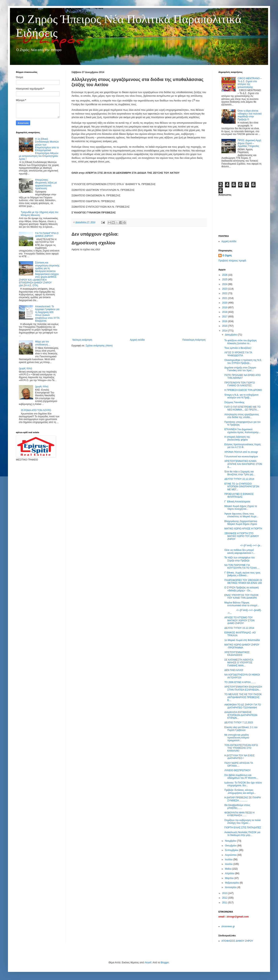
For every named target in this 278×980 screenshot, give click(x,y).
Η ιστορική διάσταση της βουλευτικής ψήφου (237, 438)
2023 (225, 289)
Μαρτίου (230, 878)
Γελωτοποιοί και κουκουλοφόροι (241, 457)
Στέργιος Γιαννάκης (234, 402)
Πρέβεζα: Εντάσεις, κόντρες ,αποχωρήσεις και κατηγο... (240, 791)
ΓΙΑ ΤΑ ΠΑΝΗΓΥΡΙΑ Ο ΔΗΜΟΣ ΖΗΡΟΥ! (47, 235)
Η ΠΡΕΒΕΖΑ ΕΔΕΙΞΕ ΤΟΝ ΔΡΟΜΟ (243, 390)
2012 (225, 898)
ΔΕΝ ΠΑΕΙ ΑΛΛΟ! (234, 670)
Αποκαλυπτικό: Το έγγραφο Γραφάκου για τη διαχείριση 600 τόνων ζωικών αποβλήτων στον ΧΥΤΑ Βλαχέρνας (47, 314)
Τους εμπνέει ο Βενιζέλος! (238, 348)
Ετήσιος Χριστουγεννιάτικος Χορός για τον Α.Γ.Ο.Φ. (243, 446)
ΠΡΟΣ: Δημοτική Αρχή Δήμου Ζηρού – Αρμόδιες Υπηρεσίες (249, 143)
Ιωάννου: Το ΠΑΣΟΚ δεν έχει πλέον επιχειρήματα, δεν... (243, 784)
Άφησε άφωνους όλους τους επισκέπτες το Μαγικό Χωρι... (241, 515)
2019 (225, 307)
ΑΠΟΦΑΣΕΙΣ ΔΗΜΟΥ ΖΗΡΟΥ (237, 941)
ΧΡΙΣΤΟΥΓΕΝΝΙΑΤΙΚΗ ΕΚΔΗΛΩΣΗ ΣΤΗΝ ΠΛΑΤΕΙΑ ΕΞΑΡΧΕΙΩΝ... (243, 688)
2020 (225, 303)
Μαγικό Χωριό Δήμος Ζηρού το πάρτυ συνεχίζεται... (241, 508)
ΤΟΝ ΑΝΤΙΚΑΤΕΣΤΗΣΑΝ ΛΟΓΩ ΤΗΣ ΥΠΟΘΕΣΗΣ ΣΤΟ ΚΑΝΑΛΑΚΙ (241, 748)
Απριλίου (230, 873)
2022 (225, 293)
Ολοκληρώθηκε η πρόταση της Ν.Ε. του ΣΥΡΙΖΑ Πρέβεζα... (243, 361)
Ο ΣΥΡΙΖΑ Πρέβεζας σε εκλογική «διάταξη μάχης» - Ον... (241, 589)
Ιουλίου (229, 860)
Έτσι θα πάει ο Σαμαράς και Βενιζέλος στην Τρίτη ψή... (240, 473)
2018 (225, 312)
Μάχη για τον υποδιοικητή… (43, 343)
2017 (225, 317)
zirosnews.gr (228, 926)
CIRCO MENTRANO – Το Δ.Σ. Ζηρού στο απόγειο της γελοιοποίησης (250, 83)
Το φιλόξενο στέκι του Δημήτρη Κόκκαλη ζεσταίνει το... (240, 342)
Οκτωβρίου (231, 846)
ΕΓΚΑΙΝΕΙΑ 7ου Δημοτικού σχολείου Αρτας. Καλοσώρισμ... (242, 431)
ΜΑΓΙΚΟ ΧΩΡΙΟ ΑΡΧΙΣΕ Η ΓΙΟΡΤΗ (243, 529)
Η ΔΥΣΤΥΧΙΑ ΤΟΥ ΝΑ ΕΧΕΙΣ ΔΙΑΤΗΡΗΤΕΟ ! (239, 757)
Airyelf (148, 963)
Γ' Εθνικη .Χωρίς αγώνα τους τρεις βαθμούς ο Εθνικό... (242, 574)
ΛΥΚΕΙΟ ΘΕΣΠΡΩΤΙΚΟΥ (238, 770)
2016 (225, 321)
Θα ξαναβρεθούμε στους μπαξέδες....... (237, 807)
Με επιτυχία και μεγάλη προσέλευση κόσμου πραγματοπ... (237, 738)
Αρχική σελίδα (137, 340)
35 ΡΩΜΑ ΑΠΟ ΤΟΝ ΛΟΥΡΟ (36, 410)
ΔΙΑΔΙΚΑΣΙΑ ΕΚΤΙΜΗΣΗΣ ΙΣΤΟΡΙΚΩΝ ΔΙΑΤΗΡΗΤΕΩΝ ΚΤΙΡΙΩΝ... (241, 715)
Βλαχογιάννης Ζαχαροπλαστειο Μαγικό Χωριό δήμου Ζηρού (241, 523)
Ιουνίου (229, 864)
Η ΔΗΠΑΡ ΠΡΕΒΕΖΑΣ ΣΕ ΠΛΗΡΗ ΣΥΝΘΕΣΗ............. (243, 799)
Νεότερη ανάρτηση (82, 340)
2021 (225, 298)
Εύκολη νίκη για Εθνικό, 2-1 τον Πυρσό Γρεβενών (241, 729)
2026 (225, 275)
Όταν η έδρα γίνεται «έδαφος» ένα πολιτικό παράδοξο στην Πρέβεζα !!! (250, 115)
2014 (225, 331)
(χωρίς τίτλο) (26, 368)
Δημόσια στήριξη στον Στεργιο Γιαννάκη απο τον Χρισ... (240, 369)
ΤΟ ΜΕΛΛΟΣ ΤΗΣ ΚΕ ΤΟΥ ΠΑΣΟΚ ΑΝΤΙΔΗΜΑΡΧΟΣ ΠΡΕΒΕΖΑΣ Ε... (243, 697)
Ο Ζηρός (227, 255)
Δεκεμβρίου (231, 335)
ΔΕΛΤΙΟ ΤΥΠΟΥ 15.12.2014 (239, 628)
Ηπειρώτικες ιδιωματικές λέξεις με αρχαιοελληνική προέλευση (46, 184)
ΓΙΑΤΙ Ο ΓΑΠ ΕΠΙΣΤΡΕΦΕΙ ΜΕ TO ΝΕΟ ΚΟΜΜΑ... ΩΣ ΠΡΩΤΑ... (242, 408)
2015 (225, 326)
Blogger (165, 963)
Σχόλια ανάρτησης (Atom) (99, 346)
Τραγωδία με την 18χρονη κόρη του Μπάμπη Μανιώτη (40, 214)
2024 (225, 284)
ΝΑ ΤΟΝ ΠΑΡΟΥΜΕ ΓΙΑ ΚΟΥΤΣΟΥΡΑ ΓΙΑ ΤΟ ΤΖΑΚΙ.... (242, 567)
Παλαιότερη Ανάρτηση (194, 340)
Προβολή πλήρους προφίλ (232, 261)
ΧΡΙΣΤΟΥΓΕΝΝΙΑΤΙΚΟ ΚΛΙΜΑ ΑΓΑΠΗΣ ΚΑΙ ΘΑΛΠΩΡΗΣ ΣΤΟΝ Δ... (243, 464)
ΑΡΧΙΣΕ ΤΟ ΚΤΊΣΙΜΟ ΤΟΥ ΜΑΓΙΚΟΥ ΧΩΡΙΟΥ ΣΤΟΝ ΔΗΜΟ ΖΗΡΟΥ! (239, 620)
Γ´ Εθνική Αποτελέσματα (237, 502)
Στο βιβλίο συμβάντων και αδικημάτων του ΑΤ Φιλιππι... (241, 777)
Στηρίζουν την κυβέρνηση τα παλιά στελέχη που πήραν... (243, 822)
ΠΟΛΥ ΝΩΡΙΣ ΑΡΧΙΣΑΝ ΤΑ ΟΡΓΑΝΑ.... (239, 764)
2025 (225, 279)
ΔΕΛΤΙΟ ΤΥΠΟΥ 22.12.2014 (239, 479)
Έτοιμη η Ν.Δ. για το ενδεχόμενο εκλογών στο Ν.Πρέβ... (241, 396)
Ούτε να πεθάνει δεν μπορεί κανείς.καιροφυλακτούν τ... (240, 551)
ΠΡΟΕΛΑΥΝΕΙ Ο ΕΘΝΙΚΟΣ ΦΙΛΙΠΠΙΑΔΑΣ (239, 495)
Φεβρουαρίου (232, 883)
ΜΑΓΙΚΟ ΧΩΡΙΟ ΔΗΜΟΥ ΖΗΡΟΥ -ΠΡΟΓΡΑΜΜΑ (242, 646)
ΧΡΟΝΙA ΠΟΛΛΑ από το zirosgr (241, 452)
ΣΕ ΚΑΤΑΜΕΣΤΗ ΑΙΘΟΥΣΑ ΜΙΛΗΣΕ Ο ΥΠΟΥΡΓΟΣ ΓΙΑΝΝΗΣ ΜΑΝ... (239, 663)
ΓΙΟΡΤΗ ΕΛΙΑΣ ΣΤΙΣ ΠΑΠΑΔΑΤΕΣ (243, 828)
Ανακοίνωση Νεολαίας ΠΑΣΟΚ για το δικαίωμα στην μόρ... (242, 834)
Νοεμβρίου (231, 841)
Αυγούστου (231, 855)
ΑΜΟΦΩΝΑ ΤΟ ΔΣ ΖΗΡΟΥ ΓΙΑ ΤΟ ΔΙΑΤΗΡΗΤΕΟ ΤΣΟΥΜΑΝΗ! (243, 706)
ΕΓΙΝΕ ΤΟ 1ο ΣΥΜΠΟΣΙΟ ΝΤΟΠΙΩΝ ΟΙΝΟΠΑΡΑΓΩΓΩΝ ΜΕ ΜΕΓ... (242, 487)
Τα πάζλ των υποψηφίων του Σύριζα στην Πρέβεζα (240, 559)
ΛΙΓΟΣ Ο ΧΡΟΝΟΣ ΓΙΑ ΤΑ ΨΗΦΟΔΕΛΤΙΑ (238, 354)
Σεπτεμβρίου (232, 850)
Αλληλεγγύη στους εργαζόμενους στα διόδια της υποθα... (242, 416)
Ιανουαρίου (231, 887)
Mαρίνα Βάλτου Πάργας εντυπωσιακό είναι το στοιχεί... (242, 604)
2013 (225, 893)
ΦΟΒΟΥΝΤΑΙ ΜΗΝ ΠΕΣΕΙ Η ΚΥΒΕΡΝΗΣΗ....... (239, 814)
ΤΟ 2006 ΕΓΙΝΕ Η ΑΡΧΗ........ (240, 682)
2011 (225, 903)
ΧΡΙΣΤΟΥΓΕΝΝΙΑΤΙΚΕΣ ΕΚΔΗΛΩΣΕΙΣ (237, 654)
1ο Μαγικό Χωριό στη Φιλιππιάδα (242, 640)
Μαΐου (229, 869)
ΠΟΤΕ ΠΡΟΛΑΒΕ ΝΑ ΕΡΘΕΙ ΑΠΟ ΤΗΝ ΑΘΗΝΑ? (243, 377)
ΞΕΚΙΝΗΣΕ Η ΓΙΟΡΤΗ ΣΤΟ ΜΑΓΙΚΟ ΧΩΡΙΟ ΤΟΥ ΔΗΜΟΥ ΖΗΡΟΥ (242, 536)
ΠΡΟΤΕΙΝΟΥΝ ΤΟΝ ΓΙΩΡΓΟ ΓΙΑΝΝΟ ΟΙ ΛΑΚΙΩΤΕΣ (240, 384)
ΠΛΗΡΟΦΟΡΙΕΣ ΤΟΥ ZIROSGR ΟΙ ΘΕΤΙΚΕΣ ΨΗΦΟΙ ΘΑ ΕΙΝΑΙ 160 (243, 582)
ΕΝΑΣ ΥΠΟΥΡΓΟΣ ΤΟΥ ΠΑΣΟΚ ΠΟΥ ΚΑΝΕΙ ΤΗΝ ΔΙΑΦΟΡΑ (241, 596)
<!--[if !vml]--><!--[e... (243, 545)
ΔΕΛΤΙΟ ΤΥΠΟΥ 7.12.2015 (239, 723)
